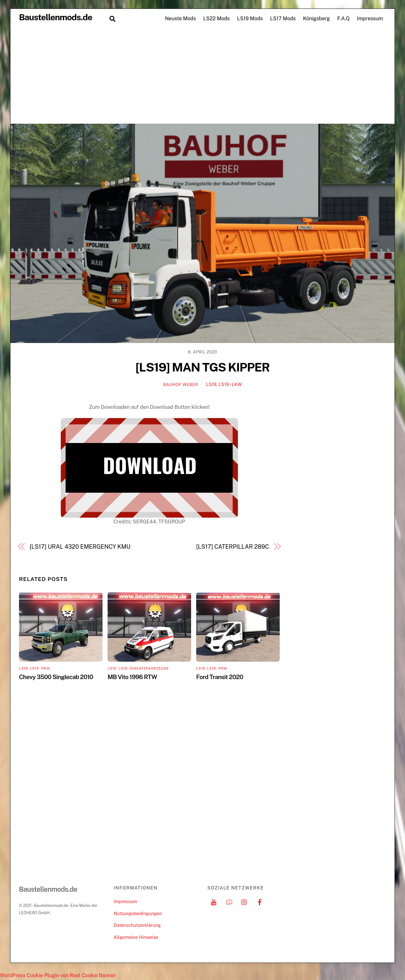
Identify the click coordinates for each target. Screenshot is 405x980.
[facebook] (260, 901)
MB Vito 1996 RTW (132, 677)
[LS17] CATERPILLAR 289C (233, 547)
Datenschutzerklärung (137, 925)
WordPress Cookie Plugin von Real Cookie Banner (58, 975)
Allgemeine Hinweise (136, 937)
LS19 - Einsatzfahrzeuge (143, 668)
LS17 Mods (283, 19)
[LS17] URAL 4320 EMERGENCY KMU (80, 547)
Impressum (370, 19)
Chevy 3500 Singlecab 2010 (56, 677)
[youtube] (214, 901)
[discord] (229, 901)
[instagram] (244, 901)
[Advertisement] (202, 76)
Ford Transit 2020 (220, 677)
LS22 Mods (216, 19)
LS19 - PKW (40, 668)
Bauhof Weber (181, 385)
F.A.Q (343, 19)
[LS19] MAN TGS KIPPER (202, 367)
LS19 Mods (250, 19)
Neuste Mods (180, 19)
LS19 (211, 384)
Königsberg (317, 19)
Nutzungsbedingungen (138, 913)
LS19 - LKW (230, 384)
